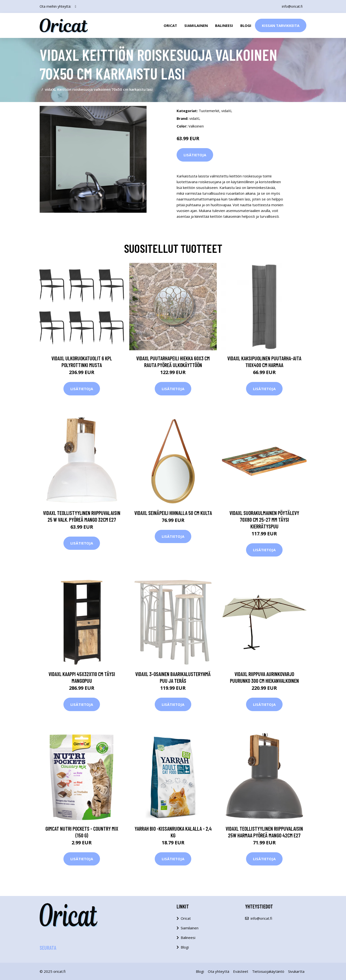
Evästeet (241, 971)
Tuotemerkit (209, 111)
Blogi (246, 25)
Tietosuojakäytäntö (268, 971)
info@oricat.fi (292, 6)
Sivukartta (296, 971)
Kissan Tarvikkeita (281, 25)
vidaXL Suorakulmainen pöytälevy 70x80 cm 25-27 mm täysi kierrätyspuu (264, 520)
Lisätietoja (195, 155)
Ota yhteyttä (219, 971)
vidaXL (227, 111)
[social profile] (76, 6)
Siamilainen (196, 25)
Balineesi (224, 25)
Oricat (170, 25)
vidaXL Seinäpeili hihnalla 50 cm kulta (173, 513)
